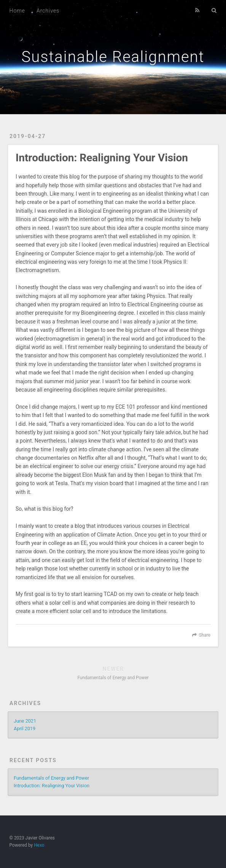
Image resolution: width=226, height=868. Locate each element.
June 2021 (25, 721)
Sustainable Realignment (113, 57)
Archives (48, 11)
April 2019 (25, 729)
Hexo (39, 845)
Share (205, 635)
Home (17, 11)
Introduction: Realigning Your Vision (52, 786)
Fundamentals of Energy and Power (51, 778)
